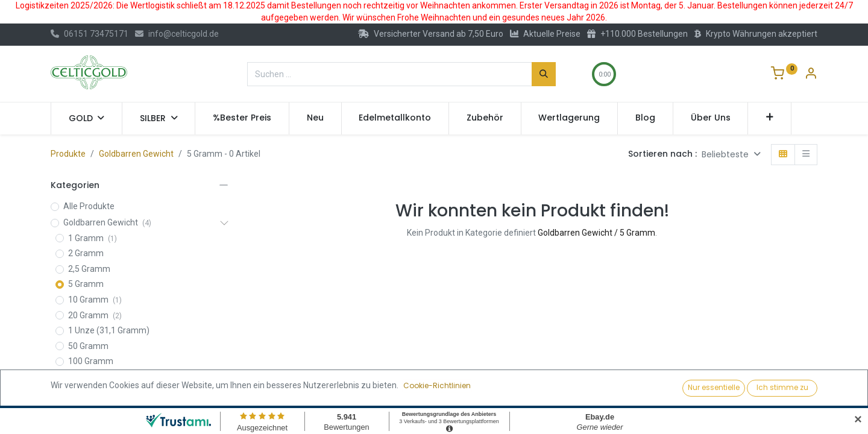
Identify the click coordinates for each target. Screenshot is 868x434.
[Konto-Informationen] (811, 75)
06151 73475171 (90, 34)
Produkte (68, 154)
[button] (769, 118)
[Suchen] (544, 74)
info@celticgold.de (177, 34)
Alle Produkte (89, 206)
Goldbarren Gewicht (136, 154)
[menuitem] (242, 118)
